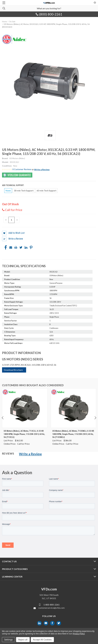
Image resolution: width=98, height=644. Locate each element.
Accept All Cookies (42, 640)
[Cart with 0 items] (95, 2)
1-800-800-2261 (51, 605)
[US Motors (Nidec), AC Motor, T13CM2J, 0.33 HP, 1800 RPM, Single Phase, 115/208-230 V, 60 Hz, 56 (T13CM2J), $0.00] (73, 408)
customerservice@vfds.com (51, 608)
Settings (8, 640)
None (8, 190)
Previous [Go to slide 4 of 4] (3, 421)
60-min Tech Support (47, 190)
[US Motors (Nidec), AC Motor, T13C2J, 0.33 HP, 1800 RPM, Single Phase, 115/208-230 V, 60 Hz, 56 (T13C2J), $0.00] (25, 408)
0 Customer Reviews (22, 169)
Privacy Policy (79, 634)
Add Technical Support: (13, 185)
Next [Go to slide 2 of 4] (95, 421)
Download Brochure (13, 370)
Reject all (23, 640)
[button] (41, 169)
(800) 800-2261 (49, 14)
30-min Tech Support (24, 190)
